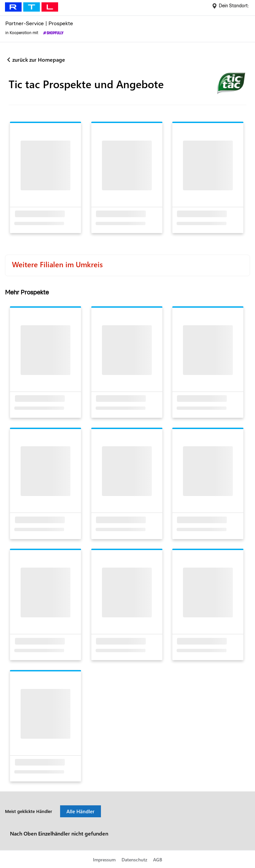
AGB (158, 860)
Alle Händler (81, 811)
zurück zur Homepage (39, 60)
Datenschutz (134, 860)
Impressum (104, 860)
